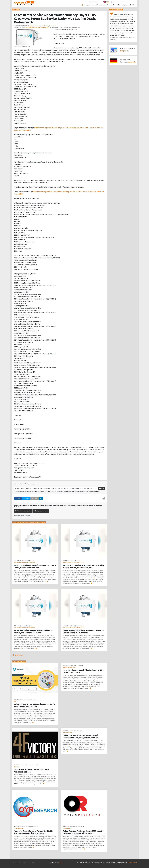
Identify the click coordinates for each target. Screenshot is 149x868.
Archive (119, 5)
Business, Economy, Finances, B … (29, 700)
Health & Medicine (75, 561)
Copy (101, 488)
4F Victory (16, 767)
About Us (132, 5)
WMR (15, 702)
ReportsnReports (68, 733)
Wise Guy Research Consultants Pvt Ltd (24, 563)
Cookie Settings (133, 863)
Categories (88, 5)
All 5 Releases (18, 655)
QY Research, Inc (18, 828)
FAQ (78, 863)
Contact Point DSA (111, 863)
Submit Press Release (99, 5)
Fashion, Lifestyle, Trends (77, 626)
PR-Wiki (91, 2)
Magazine (125, 5)
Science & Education (26, 626)
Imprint (97, 2)
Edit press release (41, 511)
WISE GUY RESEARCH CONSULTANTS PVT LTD (37, 28)
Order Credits (111, 5)
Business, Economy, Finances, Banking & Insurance (42, 26)
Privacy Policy (89, 863)
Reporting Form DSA (122, 863)
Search (131, 2)
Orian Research (67, 828)
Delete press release (23, 511)
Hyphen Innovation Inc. (69, 667)
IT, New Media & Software (27, 561)
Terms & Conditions (99, 863)
